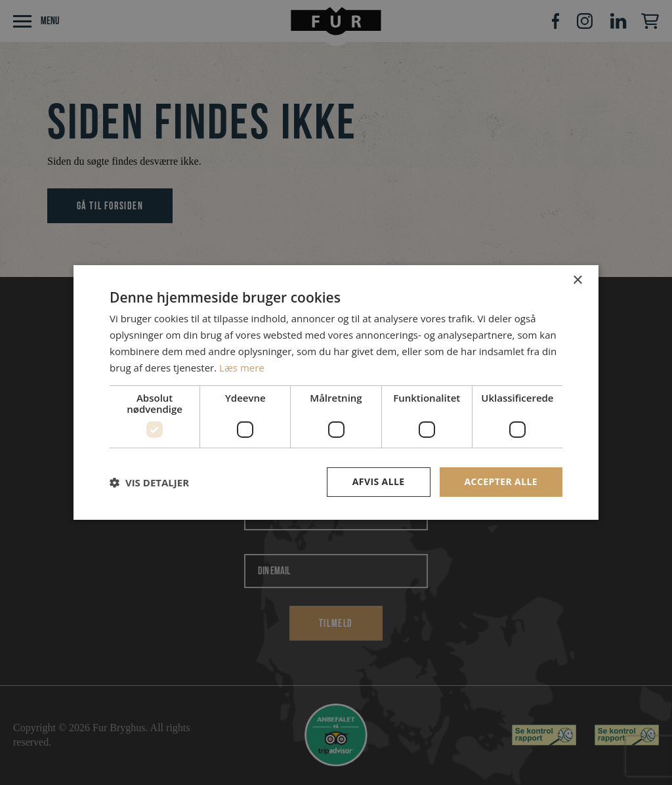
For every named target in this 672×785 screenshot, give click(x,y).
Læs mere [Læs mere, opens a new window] (242, 368)
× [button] (577, 281)
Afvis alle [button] (379, 481)
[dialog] (336, 392)
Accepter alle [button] (501, 481)
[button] (149, 482)
